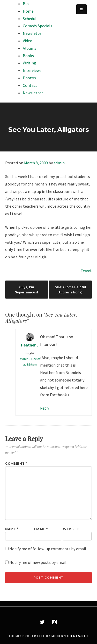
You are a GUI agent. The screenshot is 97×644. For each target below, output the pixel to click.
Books (28, 56)
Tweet (86, 270)
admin (59, 163)
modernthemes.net (70, 636)
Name (12, 529)
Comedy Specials (38, 26)
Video (28, 41)
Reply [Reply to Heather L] (45, 408)
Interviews (32, 70)
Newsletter (33, 33)
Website (71, 529)
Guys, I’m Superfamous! (27, 290)
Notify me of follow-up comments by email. (48, 549)
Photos (29, 78)
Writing (29, 63)
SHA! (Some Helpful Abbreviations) (70, 290)
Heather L (30, 345)
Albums (29, 48)
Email (41, 529)
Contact (30, 85)
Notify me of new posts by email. (38, 562)
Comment (16, 464)
